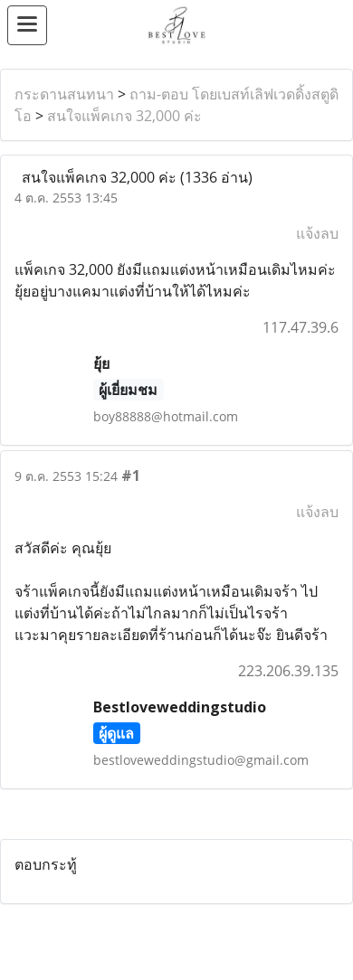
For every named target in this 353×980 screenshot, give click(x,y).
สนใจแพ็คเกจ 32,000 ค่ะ (124, 116)
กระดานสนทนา (64, 94)
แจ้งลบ (317, 233)
